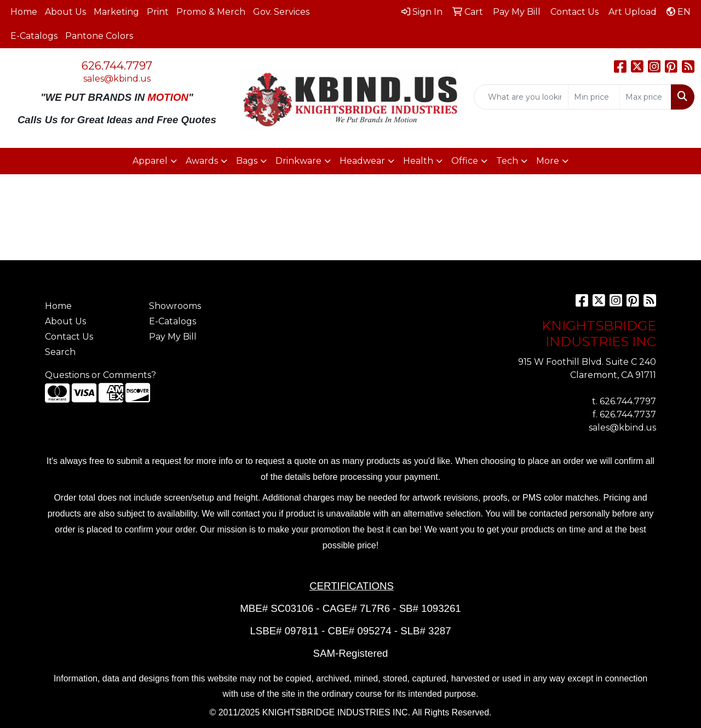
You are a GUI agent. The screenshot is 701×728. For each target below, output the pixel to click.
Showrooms (175, 306)
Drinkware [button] (298, 161)
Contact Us (69, 337)
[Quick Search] (521, 97)
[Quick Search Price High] (645, 97)
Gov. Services (281, 12)
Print (158, 12)
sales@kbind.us (117, 79)
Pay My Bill (173, 337)
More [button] (548, 161)
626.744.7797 (117, 66)
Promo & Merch (211, 12)
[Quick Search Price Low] (594, 97)
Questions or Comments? (100, 375)
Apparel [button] (150, 161)
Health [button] (418, 161)
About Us (65, 12)
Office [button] (465, 161)
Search (60, 352)
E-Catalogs (34, 36)
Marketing (116, 12)
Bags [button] (247, 161)
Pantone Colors (99, 36)
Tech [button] (507, 161)
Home (24, 12)
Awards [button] (202, 161)
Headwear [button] (362, 161)
